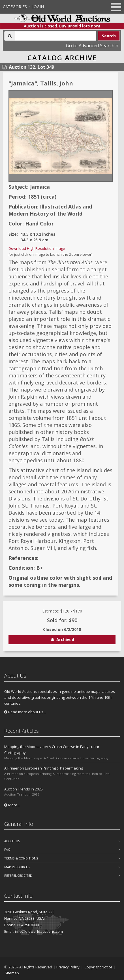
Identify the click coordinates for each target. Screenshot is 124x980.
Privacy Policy (68, 967)
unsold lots (79, 26)
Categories (15, 7)
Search (109, 36)
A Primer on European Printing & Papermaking (44, 768)
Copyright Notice (98, 967)
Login (38, 7)
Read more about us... (25, 712)
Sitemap (12, 973)
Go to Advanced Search (92, 46)
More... (12, 805)
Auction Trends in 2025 (23, 789)
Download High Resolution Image (37, 248)
